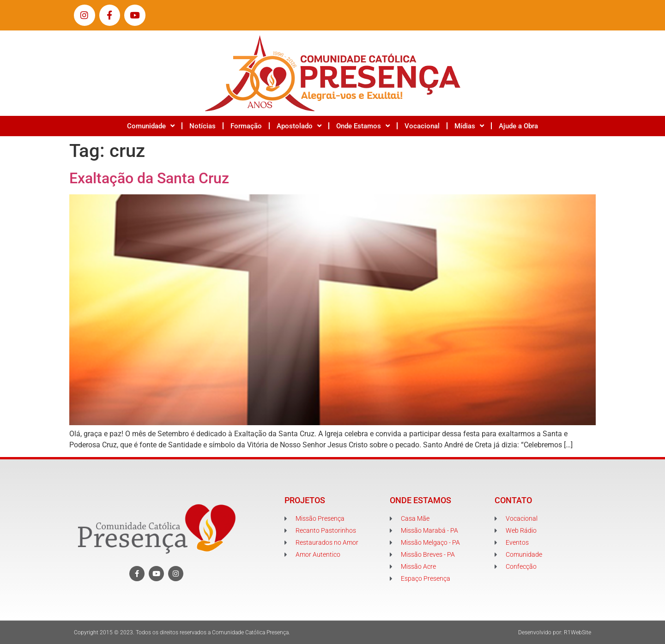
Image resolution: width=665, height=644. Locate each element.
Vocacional (422, 126)
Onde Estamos (363, 126)
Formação (246, 126)
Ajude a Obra (518, 126)
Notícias (203, 126)
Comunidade (151, 126)
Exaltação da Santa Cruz (149, 178)
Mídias (469, 126)
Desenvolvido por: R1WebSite (555, 632)
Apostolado (299, 126)
